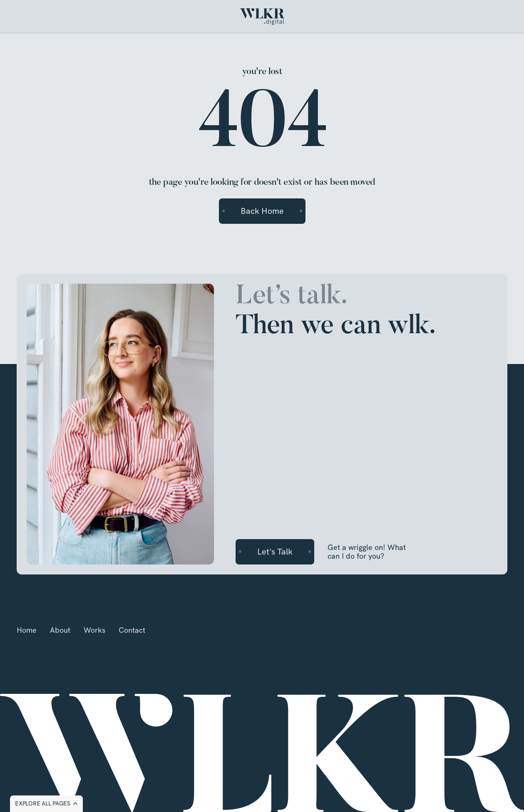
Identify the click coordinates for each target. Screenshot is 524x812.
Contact (132, 630)
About (60, 630)
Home (27, 630)
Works (94, 630)
